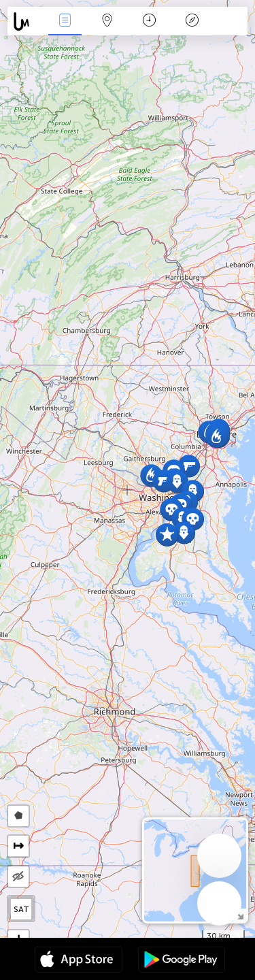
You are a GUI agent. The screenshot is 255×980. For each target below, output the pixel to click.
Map (107, 21)
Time (149, 21)
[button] (167, 535)
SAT (21, 909)
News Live (65, 21)
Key (192, 21)
